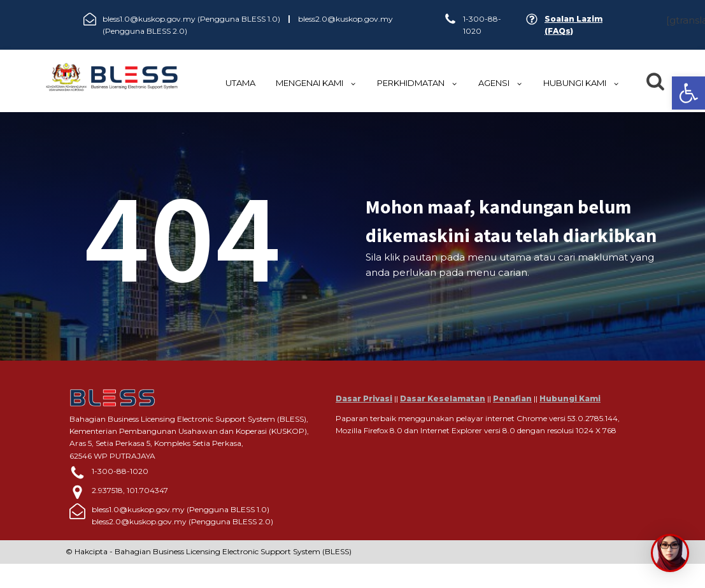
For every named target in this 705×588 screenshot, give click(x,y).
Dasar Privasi (364, 398)
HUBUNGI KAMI (581, 83)
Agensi (501, 83)
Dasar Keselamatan (443, 398)
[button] (688, 93)
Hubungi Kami (570, 398)
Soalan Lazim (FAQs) (573, 25)
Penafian (512, 398)
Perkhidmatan (417, 83)
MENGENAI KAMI (316, 83)
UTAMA (240, 83)
